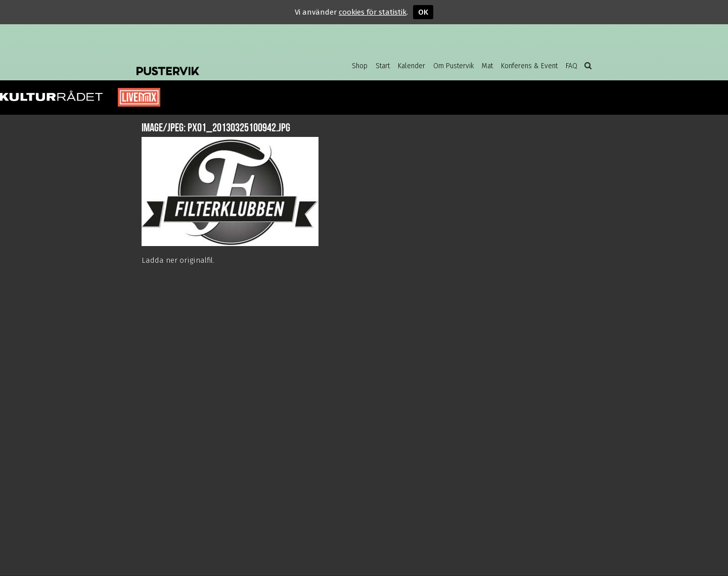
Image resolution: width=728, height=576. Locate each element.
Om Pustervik (453, 66)
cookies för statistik (373, 12)
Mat (487, 66)
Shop (360, 66)
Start (383, 66)
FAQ (572, 66)
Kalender (412, 66)
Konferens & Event (529, 66)
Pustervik (217, 63)
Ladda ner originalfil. (178, 260)
